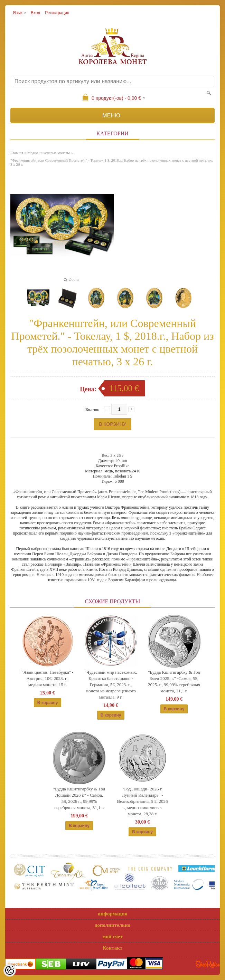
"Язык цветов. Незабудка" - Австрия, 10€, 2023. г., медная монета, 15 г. (47, 678)
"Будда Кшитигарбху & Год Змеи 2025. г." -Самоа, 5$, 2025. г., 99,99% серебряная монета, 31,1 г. (174, 681)
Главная (17, 153)
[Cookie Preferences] (10, 970)
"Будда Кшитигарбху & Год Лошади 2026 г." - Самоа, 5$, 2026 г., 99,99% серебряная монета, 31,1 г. (79, 798)
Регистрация (57, 13)
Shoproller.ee (208, 964)
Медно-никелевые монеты (49, 153)
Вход (35, 13)
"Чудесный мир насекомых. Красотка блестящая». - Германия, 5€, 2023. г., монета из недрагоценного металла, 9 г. (111, 685)
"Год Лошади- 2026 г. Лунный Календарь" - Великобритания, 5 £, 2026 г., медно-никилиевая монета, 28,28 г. (143, 801)
